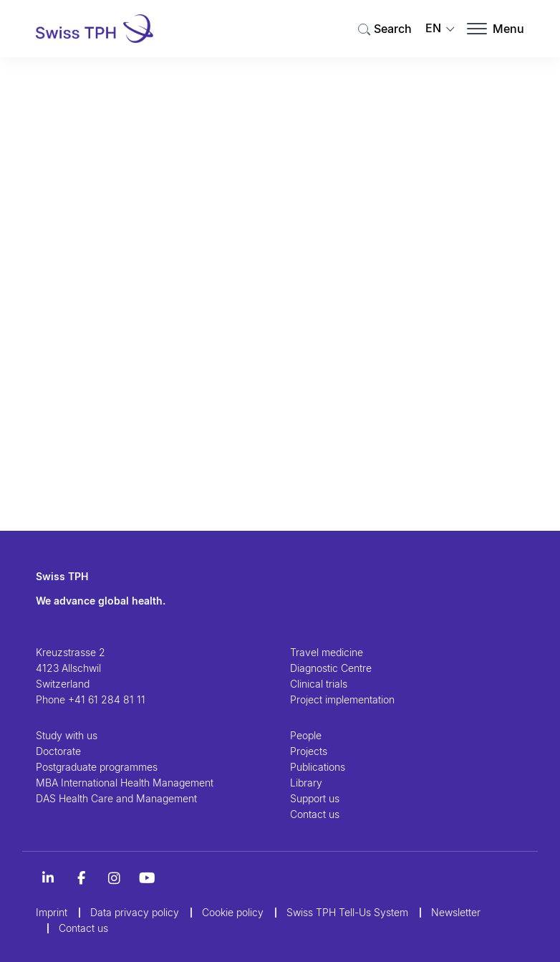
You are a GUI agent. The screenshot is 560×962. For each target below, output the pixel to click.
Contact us (315, 814)
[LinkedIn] (48, 878)
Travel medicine (327, 652)
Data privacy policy (135, 912)
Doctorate (58, 751)
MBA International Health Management (125, 783)
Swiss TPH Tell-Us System (347, 912)
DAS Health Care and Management (116, 798)
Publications (318, 767)
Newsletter (456, 912)
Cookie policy (233, 912)
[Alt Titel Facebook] (81, 878)
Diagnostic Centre (331, 668)
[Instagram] (114, 878)
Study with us (67, 735)
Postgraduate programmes (97, 767)
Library (306, 783)
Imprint (52, 912)
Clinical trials (319, 684)
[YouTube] (147, 878)
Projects (309, 751)
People (306, 735)
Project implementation (342, 699)
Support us (315, 798)
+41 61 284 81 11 (107, 699)
